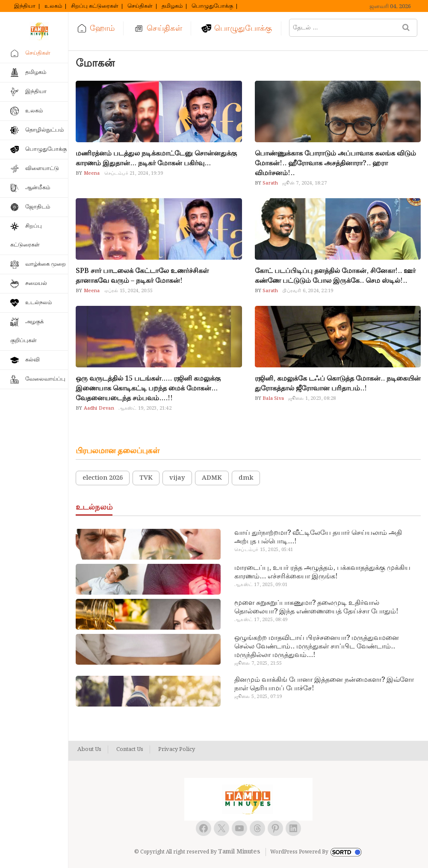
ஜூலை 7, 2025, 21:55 (258, 663)
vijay (177, 478)
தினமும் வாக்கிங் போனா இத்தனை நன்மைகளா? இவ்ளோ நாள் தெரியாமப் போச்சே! (324, 684)
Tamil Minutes (239, 852)
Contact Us (130, 750)
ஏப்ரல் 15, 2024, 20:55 (129, 291)
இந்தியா (25, 6)
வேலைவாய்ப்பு (45, 379)
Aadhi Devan (98, 408)
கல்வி (32, 360)
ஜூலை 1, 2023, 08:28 (312, 399)
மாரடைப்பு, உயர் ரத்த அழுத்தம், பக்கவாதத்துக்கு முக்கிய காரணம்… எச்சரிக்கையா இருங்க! (322, 572)
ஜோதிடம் (38, 207)
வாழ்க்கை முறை (46, 264)
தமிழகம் (172, 6)
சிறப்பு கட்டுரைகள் (95, 6)
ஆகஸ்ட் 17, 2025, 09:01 (261, 585)
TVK (146, 478)
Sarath (270, 183)
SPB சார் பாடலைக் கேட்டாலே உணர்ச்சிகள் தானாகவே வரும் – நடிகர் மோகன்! (142, 276)
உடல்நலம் (38, 303)
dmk (246, 478)
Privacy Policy (177, 750)
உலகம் (53, 6)
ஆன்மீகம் (38, 188)
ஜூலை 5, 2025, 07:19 (258, 697)
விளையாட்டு (42, 169)
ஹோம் (102, 28)
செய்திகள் (140, 6)
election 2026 (103, 478)
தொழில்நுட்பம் (44, 130)
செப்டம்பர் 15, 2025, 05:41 (264, 550)
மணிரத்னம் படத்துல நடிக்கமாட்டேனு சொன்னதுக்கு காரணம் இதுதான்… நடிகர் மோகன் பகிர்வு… (156, 158)
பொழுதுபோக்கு (212, 6)
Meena (91, 173)
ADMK (212, 478)
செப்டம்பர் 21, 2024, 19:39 (134, 173)
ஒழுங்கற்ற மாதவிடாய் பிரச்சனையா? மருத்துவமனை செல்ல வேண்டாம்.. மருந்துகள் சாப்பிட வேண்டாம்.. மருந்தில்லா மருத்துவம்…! (317, 647)
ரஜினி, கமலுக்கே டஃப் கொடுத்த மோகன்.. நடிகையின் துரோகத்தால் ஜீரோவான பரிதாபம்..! (338, 384)
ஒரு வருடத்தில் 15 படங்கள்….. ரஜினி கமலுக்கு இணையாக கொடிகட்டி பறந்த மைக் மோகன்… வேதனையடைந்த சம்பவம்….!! (148, 389)
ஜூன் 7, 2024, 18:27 (304, 183)
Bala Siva (273, 399)
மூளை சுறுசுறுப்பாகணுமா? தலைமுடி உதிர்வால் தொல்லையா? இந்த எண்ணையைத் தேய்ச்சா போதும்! (316, 607)
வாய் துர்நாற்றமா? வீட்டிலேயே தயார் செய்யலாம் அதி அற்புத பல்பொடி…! (318, 537)
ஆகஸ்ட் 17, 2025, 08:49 (261, 620)
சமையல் (36, 283)
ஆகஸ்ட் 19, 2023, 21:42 (145, 408)
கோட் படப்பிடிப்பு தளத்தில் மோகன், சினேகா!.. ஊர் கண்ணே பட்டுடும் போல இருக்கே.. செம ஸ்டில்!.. (335, 276)
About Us (89, 750)
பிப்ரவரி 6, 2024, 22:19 (308, 291)
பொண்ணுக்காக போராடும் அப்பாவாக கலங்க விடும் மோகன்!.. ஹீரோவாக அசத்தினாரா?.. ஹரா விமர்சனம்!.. (335, 163)
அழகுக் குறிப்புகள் (27, 331)
